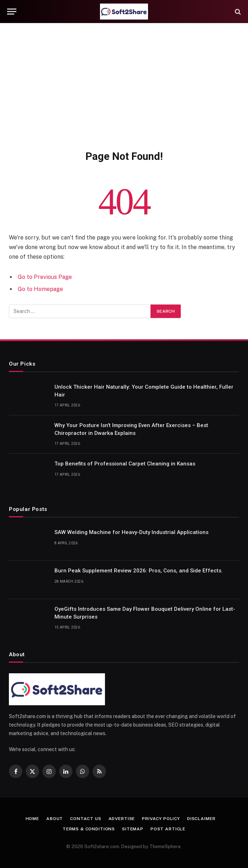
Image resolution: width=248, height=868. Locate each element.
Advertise (122, 819)
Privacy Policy (161, 819)
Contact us (86, 819)
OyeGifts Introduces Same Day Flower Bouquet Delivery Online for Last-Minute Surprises (145, 613)
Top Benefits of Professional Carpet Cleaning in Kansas (125, 464)
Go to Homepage (40, 289)
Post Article (168, 829)
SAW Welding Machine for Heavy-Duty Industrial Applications (131, 532)
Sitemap (133, 829)
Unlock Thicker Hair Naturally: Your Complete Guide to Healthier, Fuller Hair (144, 391)
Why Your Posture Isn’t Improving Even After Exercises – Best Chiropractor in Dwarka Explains (131, 429)
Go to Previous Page (45, 277)
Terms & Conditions (89, 829)
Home (32, 819)
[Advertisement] (124, 85)
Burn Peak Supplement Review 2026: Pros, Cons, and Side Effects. (139, 571)
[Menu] (12, 12)
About (55, 819)
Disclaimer (201, 819)
